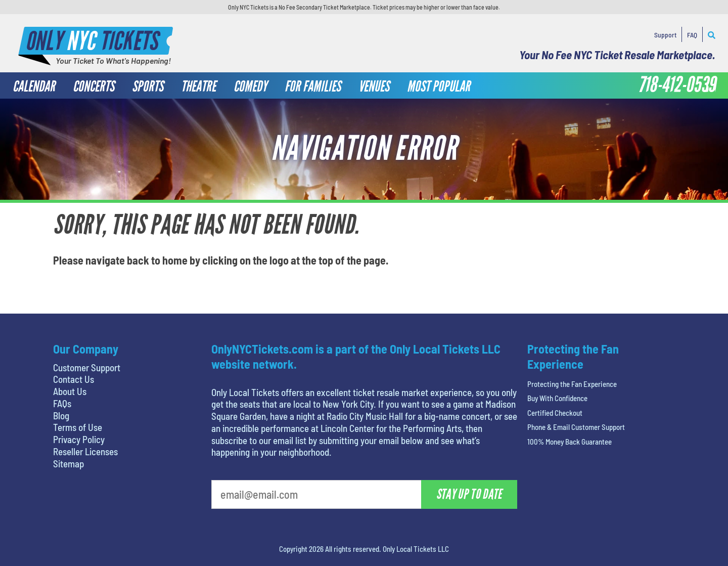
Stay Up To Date (469, 494)
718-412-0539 (677, 85)
